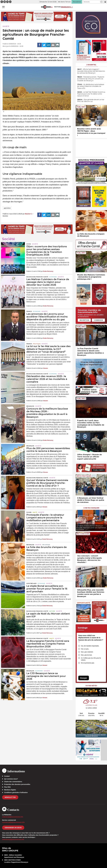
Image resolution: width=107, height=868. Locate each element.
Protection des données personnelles (17, 784)
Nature (52, 611)
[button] (101, 2)
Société (6, 26)
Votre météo (91, 686)
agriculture (7, 208)
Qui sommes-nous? (11, 779)
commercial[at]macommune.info (13, 822)
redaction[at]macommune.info (13, 817)
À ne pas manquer (91, 508)
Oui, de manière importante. (90, 646)
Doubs (29, 512)
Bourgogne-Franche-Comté (37, 277)
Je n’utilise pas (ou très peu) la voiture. (91, 659)
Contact (7, 776)
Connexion (98, 320)
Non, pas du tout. (87, 655)
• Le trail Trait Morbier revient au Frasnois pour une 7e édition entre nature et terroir (91, 94)
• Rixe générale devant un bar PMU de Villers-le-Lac (91, 101)
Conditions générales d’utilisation (16, 792)
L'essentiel (91, 65)
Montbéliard (32, 583)
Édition (57, 7)
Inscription (84, 320)
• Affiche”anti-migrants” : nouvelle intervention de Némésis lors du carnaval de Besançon (91, 71)
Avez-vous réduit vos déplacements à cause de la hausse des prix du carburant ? (91, 639)
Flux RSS (7, 787)
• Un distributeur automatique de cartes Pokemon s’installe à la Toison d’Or (91, 86)
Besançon (30, 406)
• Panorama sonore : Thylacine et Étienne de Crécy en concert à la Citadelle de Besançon (91, 79)
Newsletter (10, 797)
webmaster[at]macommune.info (13, 839)
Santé (35, 512)
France (29, 311)
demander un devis (13, 828)
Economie (53, 277)
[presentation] (77, 520)
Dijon (29, 244)
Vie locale (46, 545)
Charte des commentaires (13, 782)
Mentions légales (10, 790)
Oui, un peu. (85, 649)
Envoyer (84, 678)
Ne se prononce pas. (88, 663)
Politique (37, 344)
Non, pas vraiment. (87, 652)
